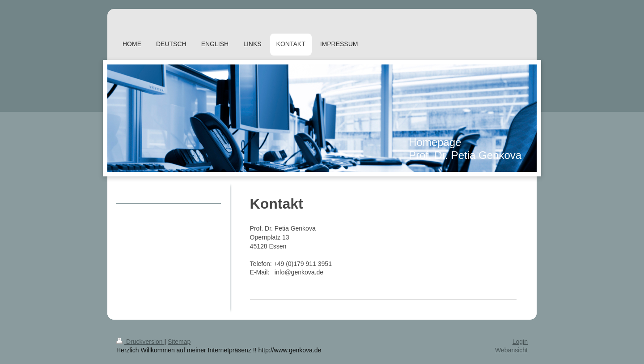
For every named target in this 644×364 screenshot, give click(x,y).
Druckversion (140, 342)
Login (520, 342)
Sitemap (179, 342)
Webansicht (511, 350)
